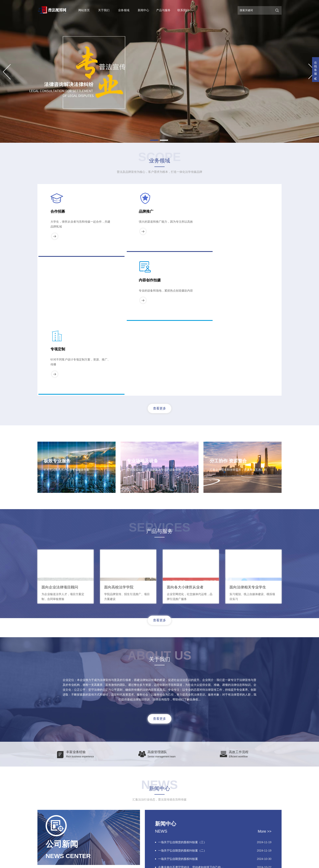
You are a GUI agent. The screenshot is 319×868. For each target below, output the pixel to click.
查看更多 (159, 268)
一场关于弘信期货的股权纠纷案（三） (182, 727)
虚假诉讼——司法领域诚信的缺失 (179, 769)
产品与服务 (163, 10)
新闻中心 (143, 10)
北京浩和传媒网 (85, 800)
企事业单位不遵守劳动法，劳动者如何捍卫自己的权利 (192, 752)
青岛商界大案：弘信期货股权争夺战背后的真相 (188, 761)
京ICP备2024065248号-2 (209, 863)
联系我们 (183, 10)
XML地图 (231, 863)
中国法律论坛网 (109, 800)
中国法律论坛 (63, 800)
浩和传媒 (244, 863)
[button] (154, 140)
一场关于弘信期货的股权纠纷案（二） (182, 736)
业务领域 (124, 10)
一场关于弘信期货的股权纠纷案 (178, 744)
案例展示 (42, 836)
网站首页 (84, 10)
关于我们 (104, 10)
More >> (265, 716)
